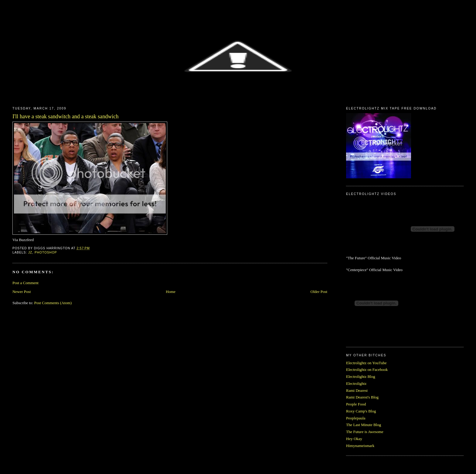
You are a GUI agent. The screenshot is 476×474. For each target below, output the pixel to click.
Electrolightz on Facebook (367, 370)
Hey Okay (354, 439)
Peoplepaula (356, 418)
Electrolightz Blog (361, 377)
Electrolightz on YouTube (366, 363)
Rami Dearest (357, 390)
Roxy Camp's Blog (361, 411)
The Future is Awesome (365, 432)
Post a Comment (25, 283)
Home (171, 292)
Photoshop (46, 252)
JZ (30, 252)
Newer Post (22, 292)
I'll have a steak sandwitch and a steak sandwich (66, 116)
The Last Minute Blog (364, 425)
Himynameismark (360, 446)
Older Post (319, 292)
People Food (356, 404)
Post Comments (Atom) (53, 303)
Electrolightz (356, 383)
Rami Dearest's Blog (362, 397)
